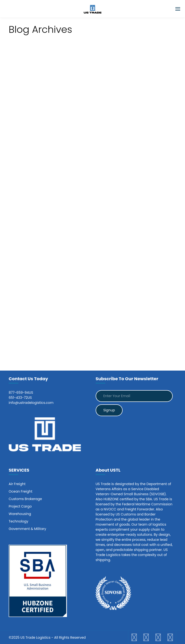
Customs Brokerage (25, 499)
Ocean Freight (20, 491)
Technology (18, 521)
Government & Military (27, 529)
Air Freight (17, 484)
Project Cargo (20, 506)
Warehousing (20, 514)
